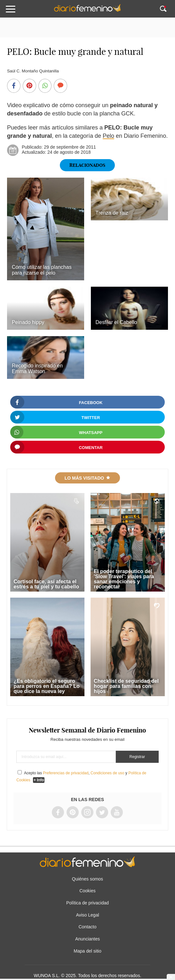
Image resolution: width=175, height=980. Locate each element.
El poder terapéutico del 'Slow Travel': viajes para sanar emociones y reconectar (124, 579)
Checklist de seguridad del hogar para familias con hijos (126, 686)
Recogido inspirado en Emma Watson (37, 368)
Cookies (87, 891)
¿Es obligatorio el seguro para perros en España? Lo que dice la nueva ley (46, 686)
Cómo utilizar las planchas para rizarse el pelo (42, 270)
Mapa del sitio (87, 951)
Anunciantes (87, 939)
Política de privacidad (87, 903)
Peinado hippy (29, 322)
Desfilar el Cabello (116, 322)
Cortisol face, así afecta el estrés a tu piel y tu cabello (46, 584)
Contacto (87, 927)
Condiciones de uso (107, 773)
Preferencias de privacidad (66, 773)
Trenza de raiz (112, 213)
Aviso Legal (87, 915)
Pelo (108, 136)
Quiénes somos (87, 879)
